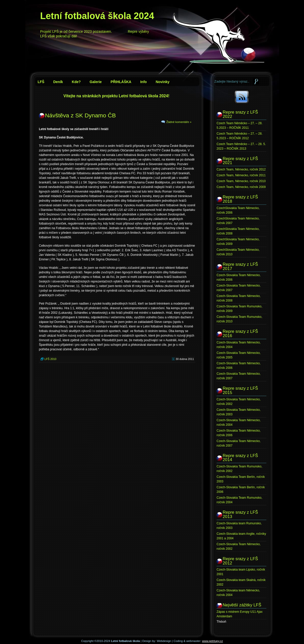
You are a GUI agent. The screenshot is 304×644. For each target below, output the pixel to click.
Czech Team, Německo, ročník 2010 (241, 181)
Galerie (96, 82)
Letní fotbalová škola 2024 (97, 16)
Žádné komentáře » (179, 122)
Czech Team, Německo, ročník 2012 (241, 169)
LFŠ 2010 (50, 359)
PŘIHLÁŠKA (121, 82)
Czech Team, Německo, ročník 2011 (241, 175)
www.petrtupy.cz (212, 641)
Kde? (76, 82)
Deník (58, 82)
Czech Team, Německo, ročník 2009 (241, 187)
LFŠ (41, 82)
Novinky (162, 82)
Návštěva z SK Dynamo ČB (80, 115)
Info (144, 82)
